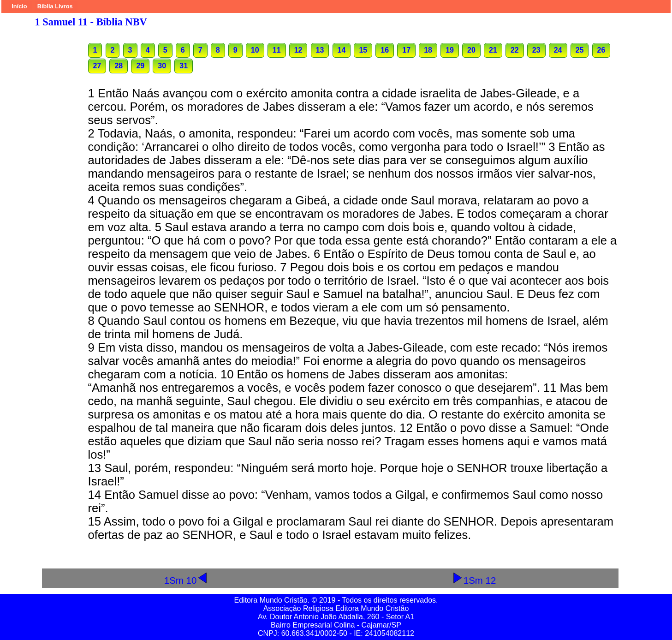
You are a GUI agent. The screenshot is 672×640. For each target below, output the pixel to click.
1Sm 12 (474, 580)
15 (363, 50)
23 (536, 50)
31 (184, 66)
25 (580, 50)
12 (298, 50)
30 (162, 66)
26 (601, 50)
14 (342, 50)
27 (97, 66)
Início (19, 6)
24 (558, 50)
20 (471, 50)
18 (428, 50)
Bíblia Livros (55, 6)
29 (140, 66)
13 (320, 50)
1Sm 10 (186, 580)
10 (255, 50)
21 (493, 50)
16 (385, 50)
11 (277, 50)
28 (119, 66)
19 (450, 50)
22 (515, 50)
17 (406, 50)
